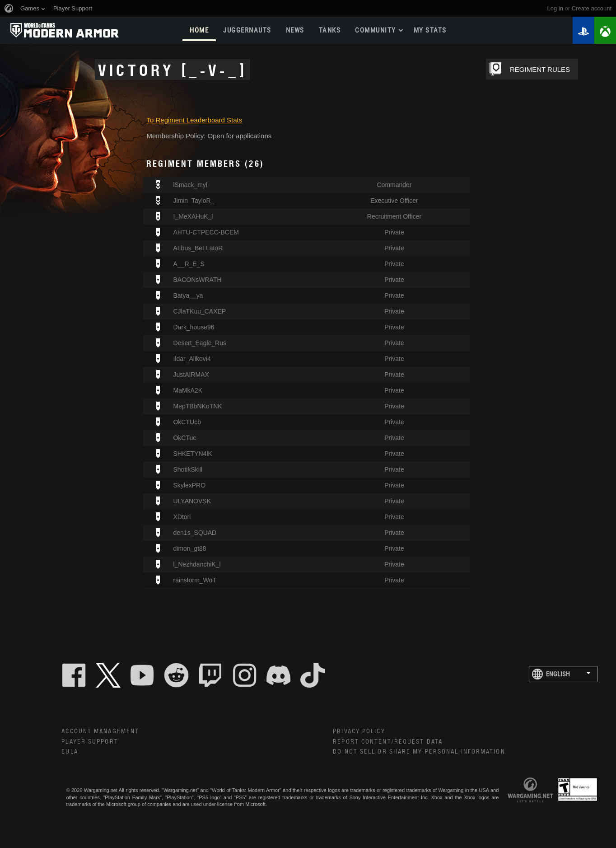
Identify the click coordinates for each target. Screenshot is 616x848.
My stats (430, 30)
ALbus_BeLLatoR (198, 248)
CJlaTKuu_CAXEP (199, 311)
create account (592, 8)
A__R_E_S (189, 264)
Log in (555, 8)
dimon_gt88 (189, 548)
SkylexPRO (189, 485)
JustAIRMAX (191, 375)
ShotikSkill (188, 469)
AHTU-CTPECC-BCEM (206, 232)
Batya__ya (188, 295)
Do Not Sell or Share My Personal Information (419, 752)
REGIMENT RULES (540, 69)
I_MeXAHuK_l (193, 216)
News (295, 30)
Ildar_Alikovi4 (192, 359)
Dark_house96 (194, 327)
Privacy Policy (359, 731)
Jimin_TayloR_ (194, 201)
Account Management (100, 731)
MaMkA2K (188, 390)
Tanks (330, 30)
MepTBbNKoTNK (197, 406)
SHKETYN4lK (192, 454)
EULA (70, 752)
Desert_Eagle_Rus (200, 343)
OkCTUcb (187, 422)
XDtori (182, 517)
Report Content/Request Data (388, 742)
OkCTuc (184, 438)
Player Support (90, 742)
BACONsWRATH (197, 280)
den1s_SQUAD (195, 533)
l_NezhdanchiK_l (197, 564)
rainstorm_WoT (194, 580)
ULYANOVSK (192, 501)
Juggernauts (247, 30)
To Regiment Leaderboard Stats (194, 120)
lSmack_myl (190, 185)
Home (199, 30)
